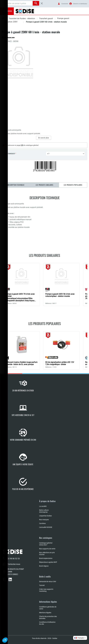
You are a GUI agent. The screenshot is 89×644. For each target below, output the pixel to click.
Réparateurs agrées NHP (48, 562)
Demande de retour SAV (48, 582)
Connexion (65, 4)
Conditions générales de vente (48, 608)
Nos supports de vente (47, 549)
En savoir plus (44, 138)
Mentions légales (45, 613)
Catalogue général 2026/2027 (46, 544)
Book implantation (46, 558)
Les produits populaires (73, 185)
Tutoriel (42, 585)
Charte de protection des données (48, 617)
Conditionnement (10, 154)
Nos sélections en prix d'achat (47, 553)
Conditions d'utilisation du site (47, 623)
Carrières (42, 523)
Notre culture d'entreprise (44, 511)
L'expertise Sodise (45, 516)
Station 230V (12, 22)
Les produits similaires (44, 185)
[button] (71, 19)
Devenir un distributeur (80, 4)
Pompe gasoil (63, 18)
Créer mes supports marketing (46, 590)
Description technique (16, 185)
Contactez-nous (11, 564)
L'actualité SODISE (46, 527)
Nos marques (44, 520)
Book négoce (44, 566)
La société (43, 506)
